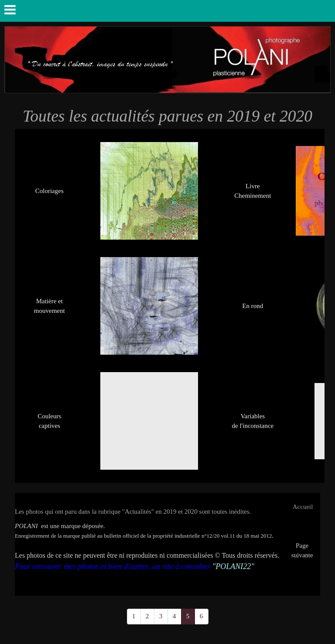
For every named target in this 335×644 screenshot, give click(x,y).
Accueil (303, 507)
